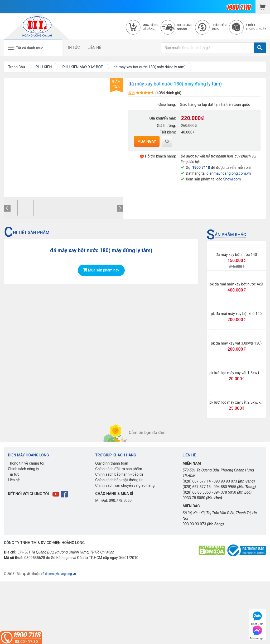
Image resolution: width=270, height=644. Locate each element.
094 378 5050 (225, 492)
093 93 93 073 (225, 481)
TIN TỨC (73, 47)
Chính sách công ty (23, 469)
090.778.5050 (120, 500)
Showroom (232, 179)
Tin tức (14, 474)
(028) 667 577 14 (197, 481)
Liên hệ (14, 480)
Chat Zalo (257, 618)
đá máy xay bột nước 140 (236, 255)
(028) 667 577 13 (197, 487)
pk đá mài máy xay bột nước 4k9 (236, 284)
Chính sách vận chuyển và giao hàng (125, 485)
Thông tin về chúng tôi (26, 463)
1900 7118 (201, 168)
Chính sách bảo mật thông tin (119, 480)
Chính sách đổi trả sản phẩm (119, 469)
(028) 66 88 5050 (197, 492)
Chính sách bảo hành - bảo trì (119, 474)
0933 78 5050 (194, 498)
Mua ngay (147, 141)
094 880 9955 (225, 487)
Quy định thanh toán (112, 463)
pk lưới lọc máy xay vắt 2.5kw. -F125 (239, 402)
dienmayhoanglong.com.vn (229, 173)
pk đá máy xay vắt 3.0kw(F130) (236, 343)
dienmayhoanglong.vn (61, 574)
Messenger (257, 632)
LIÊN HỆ (95, 47)
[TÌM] (260, 48)
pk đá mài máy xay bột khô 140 (236, 314)
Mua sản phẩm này (101, 270)
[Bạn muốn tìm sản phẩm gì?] (208, 48)
